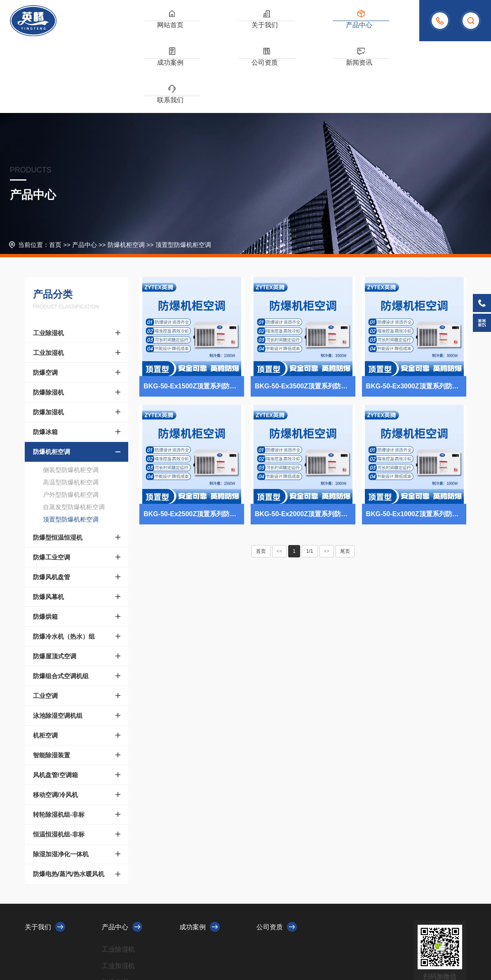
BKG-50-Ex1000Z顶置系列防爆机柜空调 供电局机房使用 (416, 442)
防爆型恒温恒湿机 (58, 466)
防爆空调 (45, 301)
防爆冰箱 (45, 360)
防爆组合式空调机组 (61, 604)
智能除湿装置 (52, 683)
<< (280, 479)
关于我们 (186, 29)
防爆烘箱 (45, 545)
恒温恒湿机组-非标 (59, 763)
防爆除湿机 (48, 321)
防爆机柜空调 (126, 173)
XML (197, 948)
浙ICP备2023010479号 (160, 948)
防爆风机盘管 (52, 505)
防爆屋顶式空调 (55, 584)
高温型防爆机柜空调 (71, 410)
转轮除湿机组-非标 (59, 743)
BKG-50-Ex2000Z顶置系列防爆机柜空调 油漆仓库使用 (305, 442)
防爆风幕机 (48, 525)
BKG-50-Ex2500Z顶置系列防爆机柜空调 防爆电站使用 (194, 442)
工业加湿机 (48, 281)
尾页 (345, 479)
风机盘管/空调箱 (55, 703)
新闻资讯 (348, 29)
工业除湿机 (48, 261)
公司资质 (308, 29)
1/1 (310, 479)
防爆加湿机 (48, 340)
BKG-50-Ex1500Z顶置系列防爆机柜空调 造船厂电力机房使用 (194, 314)
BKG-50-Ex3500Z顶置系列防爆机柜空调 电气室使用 (305, 314)
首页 (55, 173)
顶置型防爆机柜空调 (183, 173)
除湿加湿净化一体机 (61, 782)
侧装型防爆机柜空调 (71, 398)
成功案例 (267, 29)
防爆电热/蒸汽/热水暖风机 (69, 802)
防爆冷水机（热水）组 (64, 565)
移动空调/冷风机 (55, 723)
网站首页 (145, 29)
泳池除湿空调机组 (58, 644)
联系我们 (389, 29)
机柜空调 (45, 664)
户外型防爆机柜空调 (71, 423)
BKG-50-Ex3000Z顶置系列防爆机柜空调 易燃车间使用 (416, 314)
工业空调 (45, 624)
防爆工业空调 (52, 485)
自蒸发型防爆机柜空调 (74, 435)
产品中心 (226, 29)
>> (327, 479)
